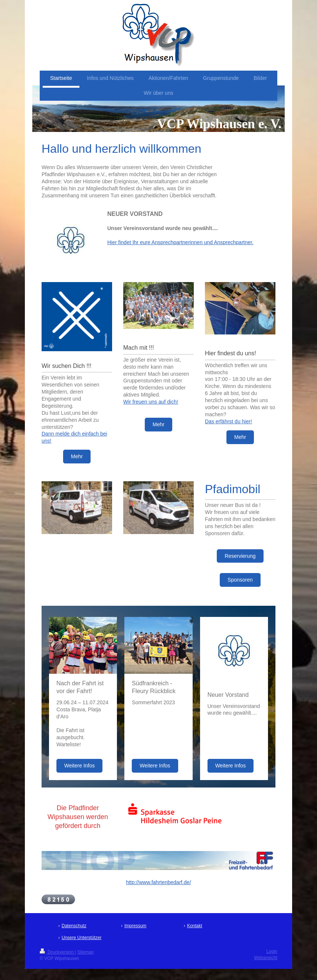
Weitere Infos (79, 766)
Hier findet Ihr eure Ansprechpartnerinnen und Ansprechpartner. (180, 242)
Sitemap (85, 952)
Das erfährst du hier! (228, 421)
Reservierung (240, 556)
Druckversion (57, 952)
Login (272, 951)
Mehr (77, 456)
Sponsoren (240, 580)
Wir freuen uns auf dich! (151, 402)
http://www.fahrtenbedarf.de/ (158, 882)
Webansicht (266, 958)
